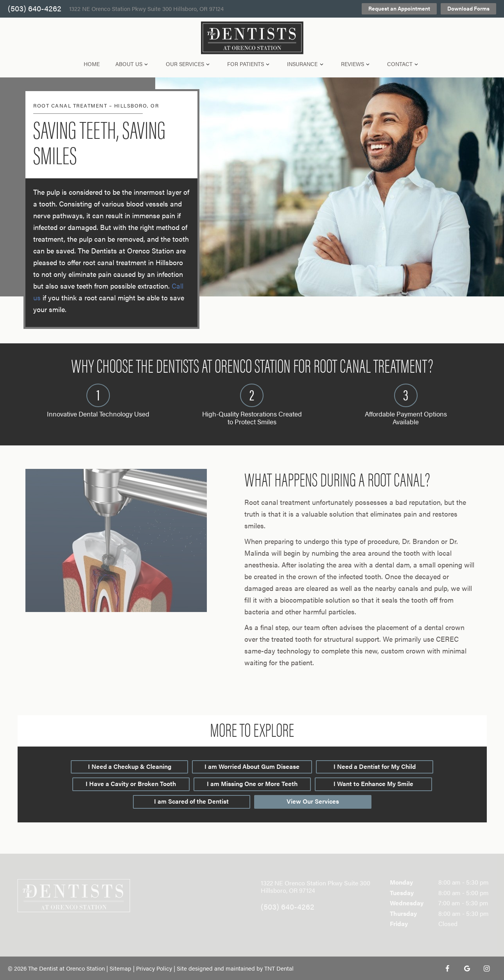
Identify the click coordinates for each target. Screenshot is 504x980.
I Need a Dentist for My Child (375, 766)
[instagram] (486, 968)
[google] (467, 968)
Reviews (356, 64)
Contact (404, 64)
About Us (133, 64)
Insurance (306, 64)
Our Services (189, 64)
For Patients (249, 64)
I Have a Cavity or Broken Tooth (131, 783)
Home (92, 64)
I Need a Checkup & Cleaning (130, 766)
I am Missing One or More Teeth (252, 783)
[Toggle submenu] (146, 64)
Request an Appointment (399, 8)
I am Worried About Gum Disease (252, 766)
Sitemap (120, 968)
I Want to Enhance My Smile (373, 783)
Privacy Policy (154, 968)
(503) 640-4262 (35, 9)
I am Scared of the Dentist (191, 801)
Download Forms (468, 8)
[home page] (252, 38)
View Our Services (313, 801)
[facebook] (447, 968)
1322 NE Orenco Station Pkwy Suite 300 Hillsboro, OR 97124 (146, 9)
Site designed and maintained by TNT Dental (235, 968)
